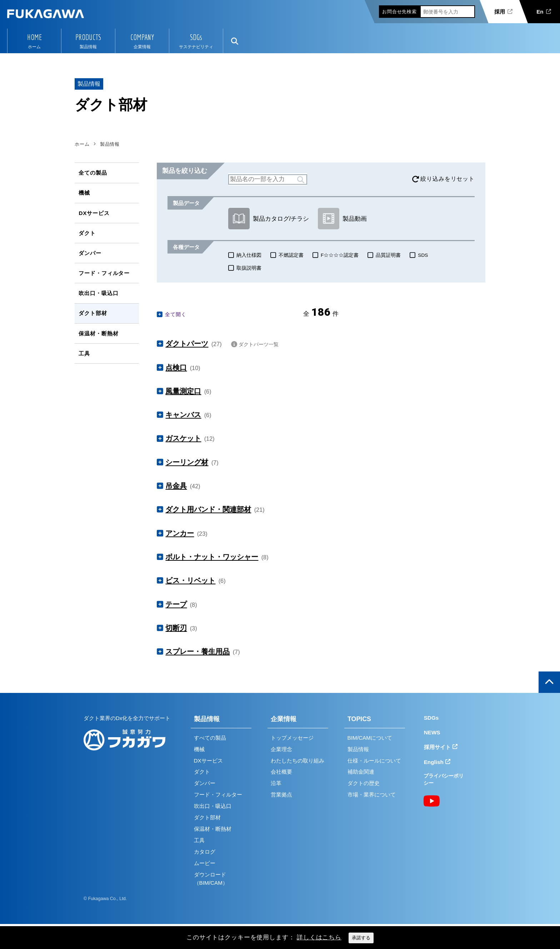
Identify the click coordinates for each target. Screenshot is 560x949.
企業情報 (284, 719)
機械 (84, 193)
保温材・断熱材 (98, 333)
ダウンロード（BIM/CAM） (211, 879)
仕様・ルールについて (374, 761)
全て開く (176, 314)
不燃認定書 (291, 255)
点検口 (176, 368)
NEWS (432, 732)
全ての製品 (93, 173)
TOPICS (359, 719)
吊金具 (176, 486)
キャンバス (183, 415)
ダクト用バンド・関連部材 (208, 509)
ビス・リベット (190, 580)
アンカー (180, 533)
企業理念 (281, 749)
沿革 (276, 783)
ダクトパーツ (187, 344)
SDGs (196, 37)
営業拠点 (281, 795)
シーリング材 (187, 462)
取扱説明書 (249, 268)
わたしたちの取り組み (297, 761)
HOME (34, 37)
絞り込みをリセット (447, 179)
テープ (176, 604)
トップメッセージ (292, 738)
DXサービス (94, 213)
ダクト (87, 233)
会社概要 (281, 772)
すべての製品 (210, 738)
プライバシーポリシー (444, 780)
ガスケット (183, 438)
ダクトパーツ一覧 (259, 344)
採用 (500, 12)
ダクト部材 (93, 313)
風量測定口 (183, 391)
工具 (84, 353)
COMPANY (142, 37)
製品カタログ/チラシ (269, 219)
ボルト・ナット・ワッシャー (212, 557)
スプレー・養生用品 (197, 651)
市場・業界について (372, 795)
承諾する (361, 938)
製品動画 (342, 219)
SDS (423, 255)
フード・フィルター (104, 273)
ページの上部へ (549, 682)
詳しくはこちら (319, 937)
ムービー (205, 863)
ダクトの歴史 (364, 783)
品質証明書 (388, 255)
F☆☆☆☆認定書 (340, 255)
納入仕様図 (249, 255)
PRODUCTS (88, 37)
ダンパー (90, 253)
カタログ (205, 852)
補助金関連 (361, 772)
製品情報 (207, 719)
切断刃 (176, 628)
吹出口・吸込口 (98, 293)
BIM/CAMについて (370, 738)
